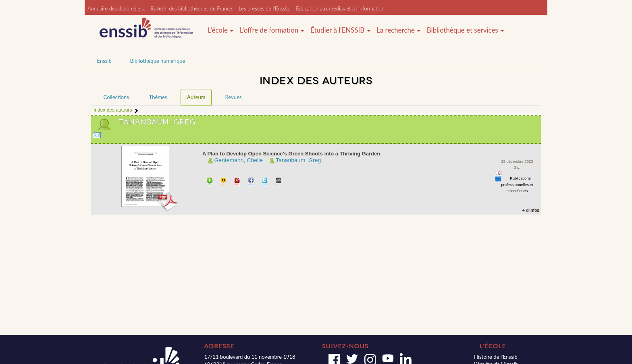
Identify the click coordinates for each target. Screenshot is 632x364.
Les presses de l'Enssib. (264, 8)
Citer (224, 183)
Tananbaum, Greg (298, 160)
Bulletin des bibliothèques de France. (192, 8)
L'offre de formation (272, 30)
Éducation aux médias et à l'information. (341, 8)
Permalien (238, 183)
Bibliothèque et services (465, 30)
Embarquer (279, 183)
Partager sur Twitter (265, 183)
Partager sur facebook (251, 183)
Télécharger (210, 183)
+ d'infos (531, 210)
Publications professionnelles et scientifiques (517, 184)
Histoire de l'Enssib (496, 357)
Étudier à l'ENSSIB (340, 30)
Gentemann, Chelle (238, 160)
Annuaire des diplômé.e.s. (116, 8)
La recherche (398, 30)
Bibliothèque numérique (157, 61)
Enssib (104, 61)
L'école (220, 30)
